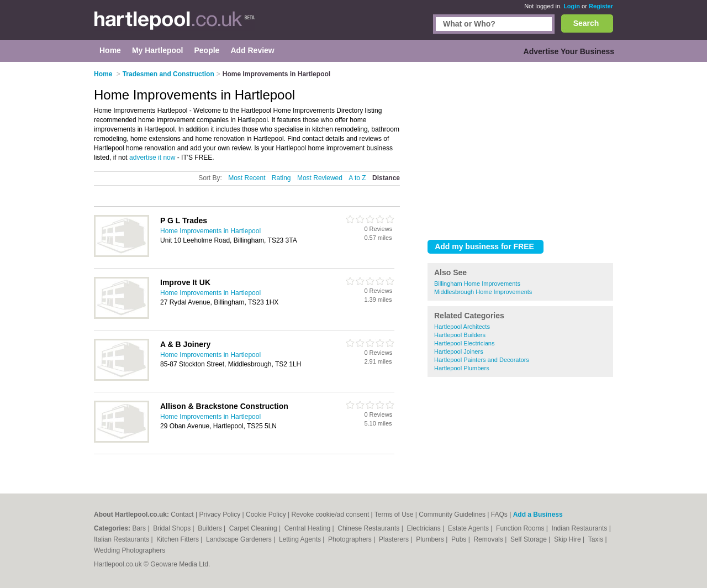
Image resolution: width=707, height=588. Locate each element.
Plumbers (431, 539)
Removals (489, 539)
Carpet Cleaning (254, 528)
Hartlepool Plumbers (462, 368)
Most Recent (247, 178)
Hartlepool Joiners (459, 351)
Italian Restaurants (122, 539)
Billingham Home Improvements (477, 283)
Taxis (597, 539)
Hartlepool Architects (462, 327)
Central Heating (308, 528)
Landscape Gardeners (240, 539)
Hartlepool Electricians (464, 343)
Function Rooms (521, 528)
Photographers (351, 539)
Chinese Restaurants (369, 528)
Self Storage (529, 539)
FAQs (499, 514)
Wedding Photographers (130, 550)
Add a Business (538, 514)
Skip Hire (568, 539)
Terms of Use (394, 514)
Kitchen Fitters (178, 539)
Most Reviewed (320, 178)
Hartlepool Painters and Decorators (482, 360)
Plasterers (395, 539)
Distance (386, 178)
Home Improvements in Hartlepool (210, 231)
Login (572, 6)
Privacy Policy (220, 514)
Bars (140, 528)
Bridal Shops (173, 528)
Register (601, 6)
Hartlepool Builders (460, 335)
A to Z (357, 178)
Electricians (424, 528)
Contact (182, 514)
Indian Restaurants (581, 528)
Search (586, 23)
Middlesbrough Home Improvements (483, 292)
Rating (281, 178)
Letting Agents (301, 539)
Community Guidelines (452, 514)
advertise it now (152, 158)
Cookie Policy (266, 514)
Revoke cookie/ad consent (330, 514)
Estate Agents (469, 528)
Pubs (460, 539)
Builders (211, 528)
